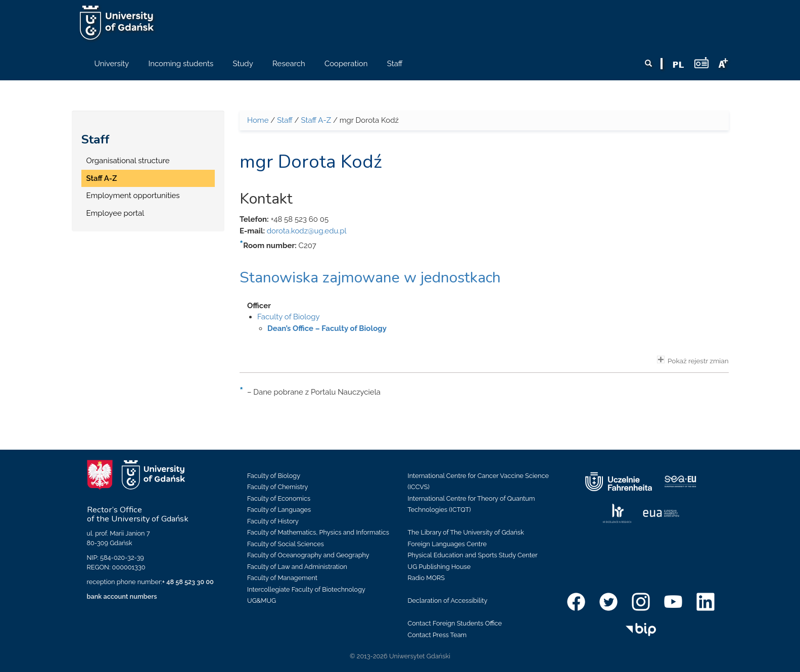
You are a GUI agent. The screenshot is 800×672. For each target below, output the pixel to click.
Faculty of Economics (279, 498)
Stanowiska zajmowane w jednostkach (370, 278)
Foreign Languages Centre (447, 544)
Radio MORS (427, 578)
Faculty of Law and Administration (297, 567)
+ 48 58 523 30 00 (188, 582)
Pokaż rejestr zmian (693, 360)
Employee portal (115, 213)
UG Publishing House (439, 567)
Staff (96, 139)
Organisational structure (128, 161)
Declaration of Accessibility (448, 601)
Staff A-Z (102, 178)
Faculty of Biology (289, 317)
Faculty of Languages (279, 510)
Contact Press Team (437, 635)
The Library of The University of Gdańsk (466, 532)
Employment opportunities (133, 196)
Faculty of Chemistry (277, 487)
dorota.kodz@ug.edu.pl (307, 231)
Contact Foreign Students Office (455, 623)
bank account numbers (122, 596)
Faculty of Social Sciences (286, 544)
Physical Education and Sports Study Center (473, 555)
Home (258, 120)
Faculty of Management (282, 578)
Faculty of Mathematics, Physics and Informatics (318, 532)
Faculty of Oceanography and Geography (308, 555)
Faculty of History (273, 521)
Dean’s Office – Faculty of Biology (327, 328)
